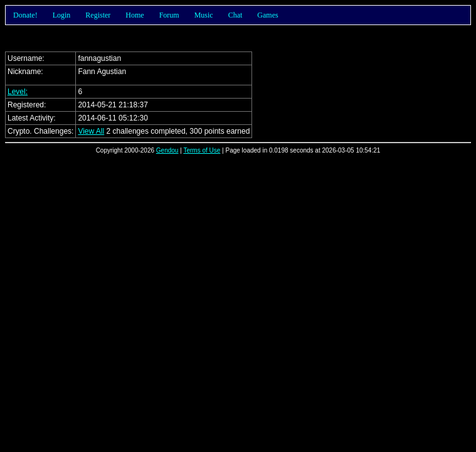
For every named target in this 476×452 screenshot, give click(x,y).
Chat (235, 15)
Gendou (167, 150)
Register (98, 15)
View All (91, 131)
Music (204, 15)
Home (135, 15)
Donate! (25, 15)
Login (62, 15)
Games (267, 15)
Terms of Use (202, 150)
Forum (169, 15)
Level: (18, 92)
